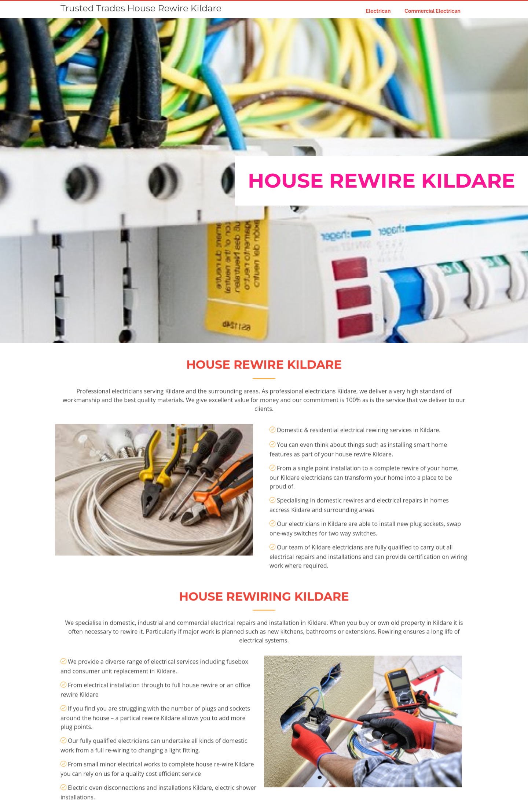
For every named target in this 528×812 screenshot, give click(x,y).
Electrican (378, 11)
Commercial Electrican (432, 11)
